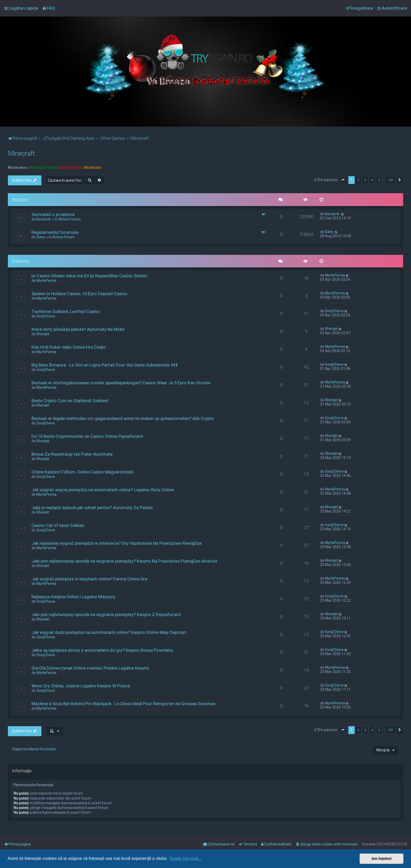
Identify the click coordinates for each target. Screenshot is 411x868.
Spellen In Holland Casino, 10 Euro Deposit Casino (79, 294)
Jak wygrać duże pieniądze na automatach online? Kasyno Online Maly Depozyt (109, 632)
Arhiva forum (70, 219)
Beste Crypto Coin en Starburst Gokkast (70, 401)
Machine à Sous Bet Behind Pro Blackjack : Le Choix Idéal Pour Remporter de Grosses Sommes (123, 704)
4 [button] (372, 180)
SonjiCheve (46, 316)
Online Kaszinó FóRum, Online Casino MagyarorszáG (82, 472)
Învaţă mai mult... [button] (186, 858)
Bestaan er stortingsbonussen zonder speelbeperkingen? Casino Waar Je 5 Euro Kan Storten (121, 383)
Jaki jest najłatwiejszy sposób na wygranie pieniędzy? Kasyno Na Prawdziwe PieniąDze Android (124, 561)
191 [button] (391, 180)
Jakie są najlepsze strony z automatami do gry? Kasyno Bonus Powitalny (102, 650)
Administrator (71, 168)
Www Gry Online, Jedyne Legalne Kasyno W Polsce (81, 686)
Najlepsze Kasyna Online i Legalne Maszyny (73, 597)
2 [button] (358, 180)
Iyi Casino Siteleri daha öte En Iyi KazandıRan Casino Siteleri (89, 276)
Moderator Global (44, 168)
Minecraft (21, 153)
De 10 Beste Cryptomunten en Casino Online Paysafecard (87, 436)
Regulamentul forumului (55, 232)
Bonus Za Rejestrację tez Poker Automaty (72, 454)
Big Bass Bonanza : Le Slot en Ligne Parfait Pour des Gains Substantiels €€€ (105, 365)
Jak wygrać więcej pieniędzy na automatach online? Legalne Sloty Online (103, 490)
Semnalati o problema (53, 214)
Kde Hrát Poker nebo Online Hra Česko (69, 347)
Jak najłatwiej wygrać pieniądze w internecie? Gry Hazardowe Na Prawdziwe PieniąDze (117, 543)
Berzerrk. (44, 219)
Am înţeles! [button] (382, 859)
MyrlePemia (46, 281)
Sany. (41, 237)
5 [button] (379, 180)
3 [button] (365, 180)
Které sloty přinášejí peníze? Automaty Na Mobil (78, 329)
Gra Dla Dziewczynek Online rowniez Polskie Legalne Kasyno (90, 668)
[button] (343, 180)
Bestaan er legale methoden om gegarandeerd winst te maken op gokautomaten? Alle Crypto (123, 418)
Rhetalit (43, 334)
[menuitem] (49, 8)
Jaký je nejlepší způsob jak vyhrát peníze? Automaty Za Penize (92, 508)
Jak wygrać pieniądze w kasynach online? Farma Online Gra (89, 579)
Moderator (93, 168)
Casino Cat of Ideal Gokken (58, 525)
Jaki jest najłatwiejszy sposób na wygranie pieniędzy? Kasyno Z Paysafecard (106, 614)
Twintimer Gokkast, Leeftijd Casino (66, 311)
